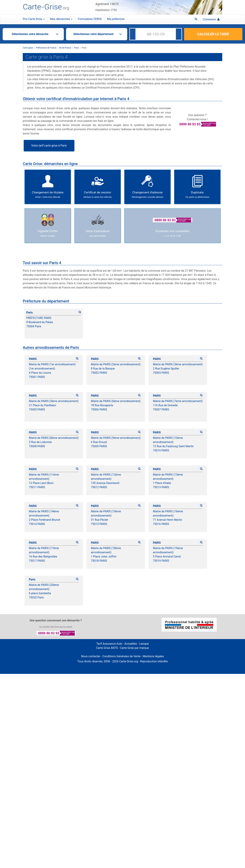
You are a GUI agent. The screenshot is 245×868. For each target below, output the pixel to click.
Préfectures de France (46, 48)
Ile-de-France (65, 48)
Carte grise (28, 48)
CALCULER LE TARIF (213, 34)
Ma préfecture (116, 19)
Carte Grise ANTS (107, 648)
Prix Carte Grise (34, 19)
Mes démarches (61, 19)
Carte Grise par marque (134, 648)
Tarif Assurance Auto (109, 644)
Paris (77, 48)
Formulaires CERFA (90, 19)
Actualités (131, 644)
